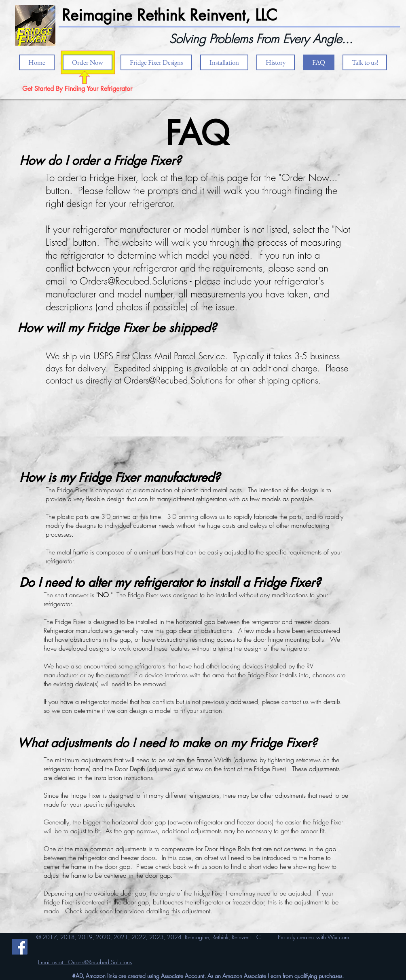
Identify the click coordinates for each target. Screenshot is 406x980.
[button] (224, 62)
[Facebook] (20, 947)
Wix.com (338, 937)
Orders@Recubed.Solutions (133, 281)
